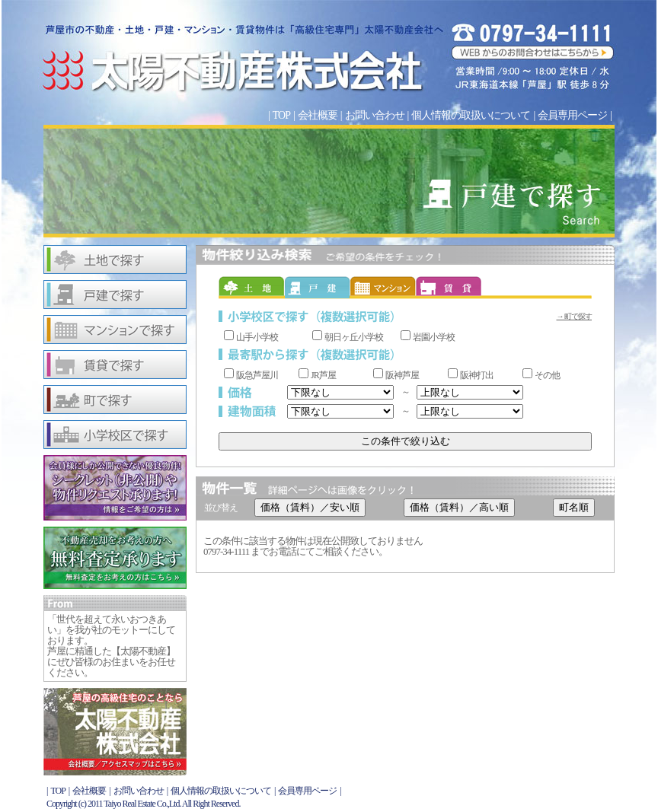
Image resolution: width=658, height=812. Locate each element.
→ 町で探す (575, 316)
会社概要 (318, 115)
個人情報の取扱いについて (471, 115)
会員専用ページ (572, 115)
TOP (281, 115)
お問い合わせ (375, 115)
